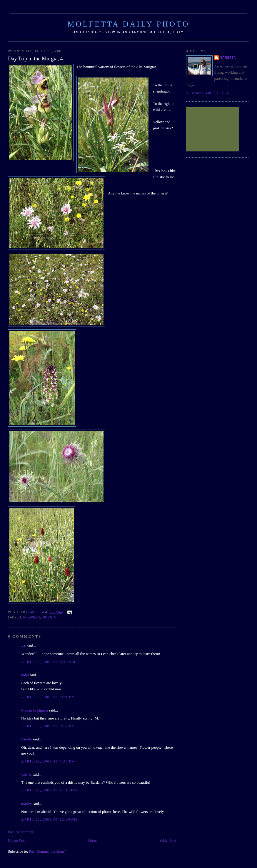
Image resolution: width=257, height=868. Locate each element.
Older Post (168, 840)
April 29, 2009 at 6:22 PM (48, 726)
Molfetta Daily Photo (128, 24)
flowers (32, 617)
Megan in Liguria (35, 710)
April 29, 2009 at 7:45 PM (48, 761)
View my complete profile (212, 93)
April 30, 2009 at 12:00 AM (50, 819)
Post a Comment (21, 832)
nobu (25, 675)
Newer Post (17, 840)
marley (26, 804)
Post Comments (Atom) (47, 851)
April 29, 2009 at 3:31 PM (48, 697)
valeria (26, 774)
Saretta (26, 739)
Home (93, 840)
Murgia (49, 617)
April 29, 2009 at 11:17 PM (49, 790)
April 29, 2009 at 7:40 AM (48, 662)
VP (24, 646)
